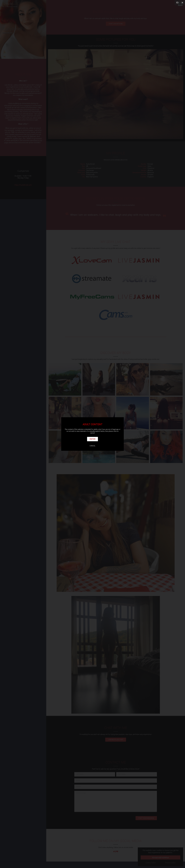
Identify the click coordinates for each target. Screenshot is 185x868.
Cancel (92, 446)
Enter (93, 439)
